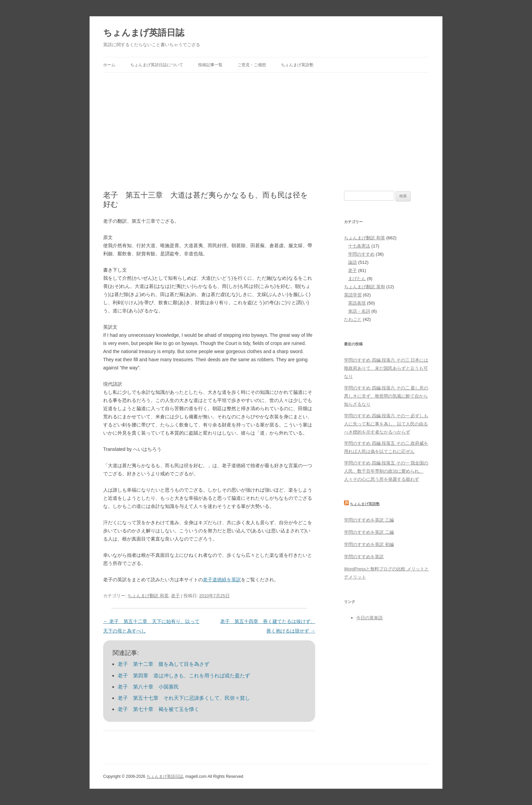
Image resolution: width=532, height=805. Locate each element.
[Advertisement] (266, 132)
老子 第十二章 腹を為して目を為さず (164, 664)
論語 (353, 262)
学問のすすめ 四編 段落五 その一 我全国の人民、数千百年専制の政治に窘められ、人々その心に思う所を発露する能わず (386, 471)
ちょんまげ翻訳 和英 (148, 596)
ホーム (109, 65)
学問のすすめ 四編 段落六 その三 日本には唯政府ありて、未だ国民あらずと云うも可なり (386, 368)
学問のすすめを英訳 (364, 557)
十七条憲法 (359, 246)
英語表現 (357, 303)
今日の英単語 (369, 618)
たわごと (353, 319)
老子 (175, 596)
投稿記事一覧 (210, 65)
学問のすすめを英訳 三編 (369, 520)
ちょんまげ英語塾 (297, 65)
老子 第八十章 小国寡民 (148, 687)
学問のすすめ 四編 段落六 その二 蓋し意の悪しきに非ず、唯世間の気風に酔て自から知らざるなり (386, 396)
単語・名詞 (359, 311)
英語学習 (353, 295)
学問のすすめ (361, 254)
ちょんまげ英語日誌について (157, 65)
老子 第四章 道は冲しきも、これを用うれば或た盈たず (184, 675)
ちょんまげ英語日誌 (144, 33)
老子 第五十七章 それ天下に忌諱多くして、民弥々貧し (184, 698)
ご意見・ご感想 (252, 65)
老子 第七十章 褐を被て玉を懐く (158, 709)
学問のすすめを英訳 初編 (369, 544)
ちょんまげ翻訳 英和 (365, 287)
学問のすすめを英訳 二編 (369, 532)
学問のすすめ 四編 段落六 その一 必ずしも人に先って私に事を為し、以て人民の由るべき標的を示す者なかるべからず (386, 424)
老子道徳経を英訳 (222, 580)
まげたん (357, 279)
